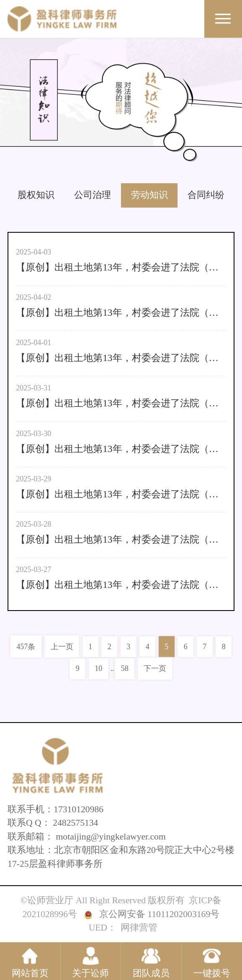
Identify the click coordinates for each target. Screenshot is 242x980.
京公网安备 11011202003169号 (159, 914)
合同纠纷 (206, 195)
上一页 (62, 647)
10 (98, 668)
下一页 (155, 668)
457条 (26, 647)
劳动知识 (149, 195)
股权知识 (36, 195)
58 (125, 668)
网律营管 (139, 928)
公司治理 (93, 195)
